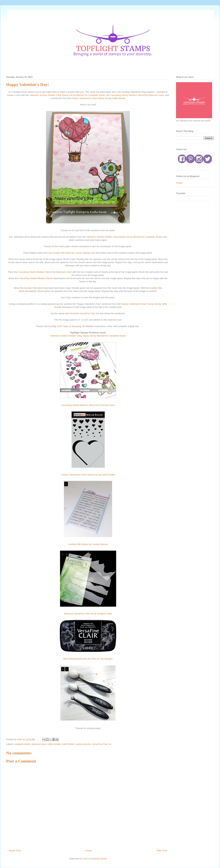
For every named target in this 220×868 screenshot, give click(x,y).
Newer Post (15, 851)
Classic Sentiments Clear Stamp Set (90, 98)
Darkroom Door (156, 95)
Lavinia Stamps (82, 253)
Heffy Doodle (119, 98)
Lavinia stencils (83, 744)
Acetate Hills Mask (62, 253)
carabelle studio (22, 744)
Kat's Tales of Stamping (69, 326)
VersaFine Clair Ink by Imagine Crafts (93, 614)
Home (89, 851)
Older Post (162, 851)
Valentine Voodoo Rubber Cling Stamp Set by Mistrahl (57, 95)
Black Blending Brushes (75, 659)
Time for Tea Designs (102, 659)
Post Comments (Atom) (95, 859)
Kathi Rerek (68, 744)
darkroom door (39, 744)
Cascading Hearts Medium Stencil (127, 95)
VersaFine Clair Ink (89, 313)
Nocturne (74, 313)
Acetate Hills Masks (78, 544)
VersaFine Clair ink (102, 744)
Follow (179, 183)
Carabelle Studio (97, 95)
